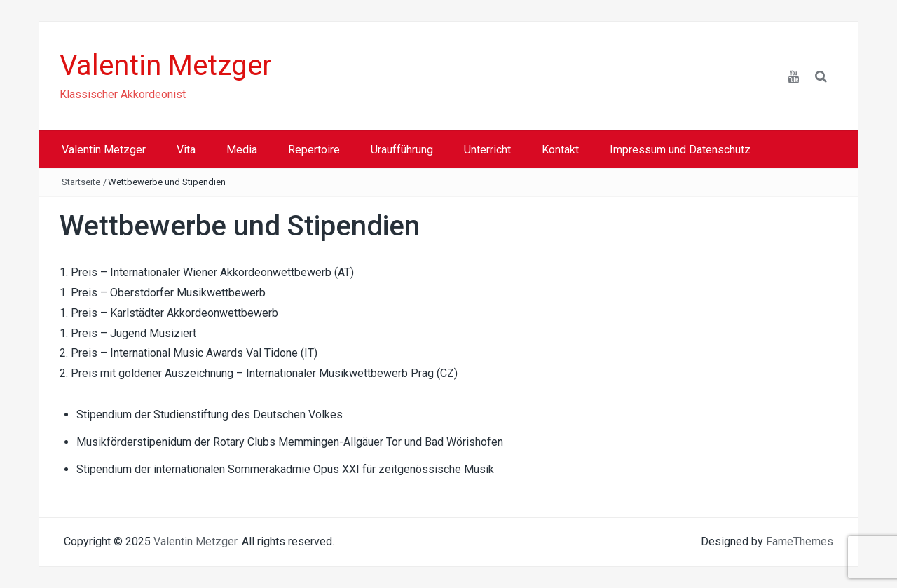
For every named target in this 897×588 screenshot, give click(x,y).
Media (242, 150)
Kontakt (560, 150)
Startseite (81, 182)
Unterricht (487, 150)
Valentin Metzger (166, 66)
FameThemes (800, 541)
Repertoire (314, 150)
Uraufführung (402, 150)
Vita (186, 150)
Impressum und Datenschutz (680, 150)
